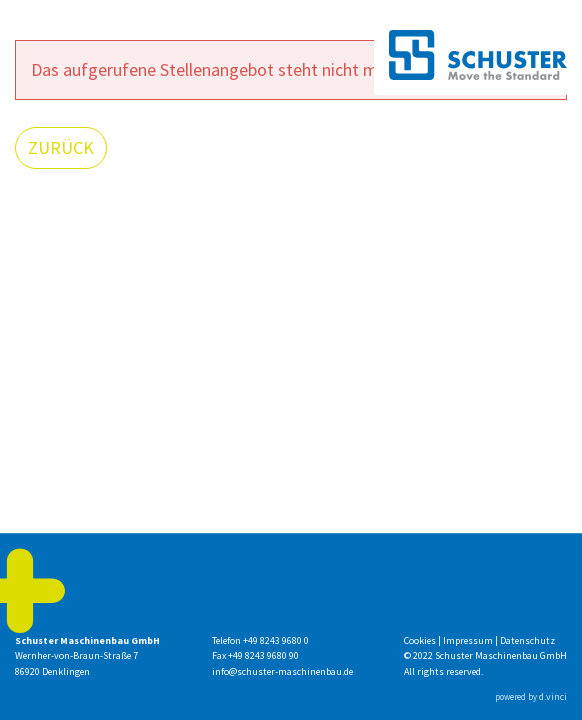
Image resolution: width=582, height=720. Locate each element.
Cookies (421, 640)
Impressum (469, 640)
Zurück (61, 147)
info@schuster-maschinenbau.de (282, 671)
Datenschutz (527, 640)
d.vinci (553, 697)
